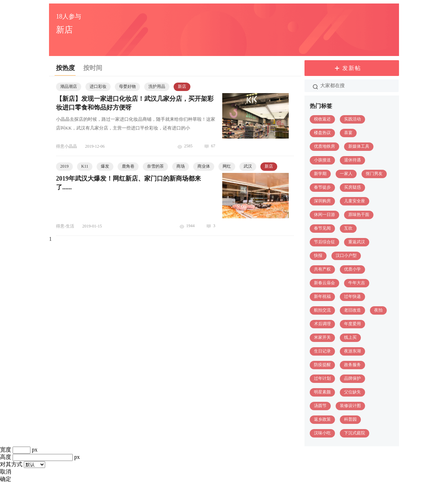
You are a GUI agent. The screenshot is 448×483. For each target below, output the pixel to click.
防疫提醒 (322, 365)
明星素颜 (322, 392)
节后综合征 (324, 242)
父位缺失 (352, 392)
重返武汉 (357, 242)
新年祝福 (322, 296)
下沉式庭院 (355, 433)
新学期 (320, 174)
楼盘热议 (322, 133)
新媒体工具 (359, 146)
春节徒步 (322, 187)
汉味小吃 (322, 433)
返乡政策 (322, 419)
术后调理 (322, 324)
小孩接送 (322, 160)
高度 (6, 457)
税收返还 (322, 119)
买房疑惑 (352, 187)
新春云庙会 (324, 283)
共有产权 (322, 269)
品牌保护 (352, 378)
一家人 (346, 174)
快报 (318, 255)
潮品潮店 (69, 86)
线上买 (350, 337)
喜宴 (348, 133)
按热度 (65, 68)
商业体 (204, 166)
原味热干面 (359, 215)
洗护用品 (157, 86)
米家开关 (322, 337)
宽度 (6, 450)
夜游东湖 (352, 351)
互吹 (348, 228)
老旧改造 (352, 310)
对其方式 (11, 464)
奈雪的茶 (155, 166)
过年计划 (322, 378)
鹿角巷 (128, 166)
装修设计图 (350, 406)
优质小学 (352, 269)
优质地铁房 (324, 146)
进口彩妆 (98, 86)
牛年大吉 (357, 283)
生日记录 (322, 351)
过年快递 (352, 296)
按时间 (93, 68)
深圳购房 (322, 201)
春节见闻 (322, 228)
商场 (181, 166)
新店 (182, 86)
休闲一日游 (324, 215)
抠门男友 (374, 174)
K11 (85, 166)
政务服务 (352, 365)
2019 (64, 166)
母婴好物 (127, 86)
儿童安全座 (355, 201)
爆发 (105, 166)
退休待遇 (352, 160)
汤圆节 (320, 406)
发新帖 (352, 68)
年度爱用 (352, 324)
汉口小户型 (346, 255)
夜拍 (378, 310)
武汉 (248, 166)
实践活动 (352, 119)
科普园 (350, 419)
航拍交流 (322, 310)
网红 (227, 166)
